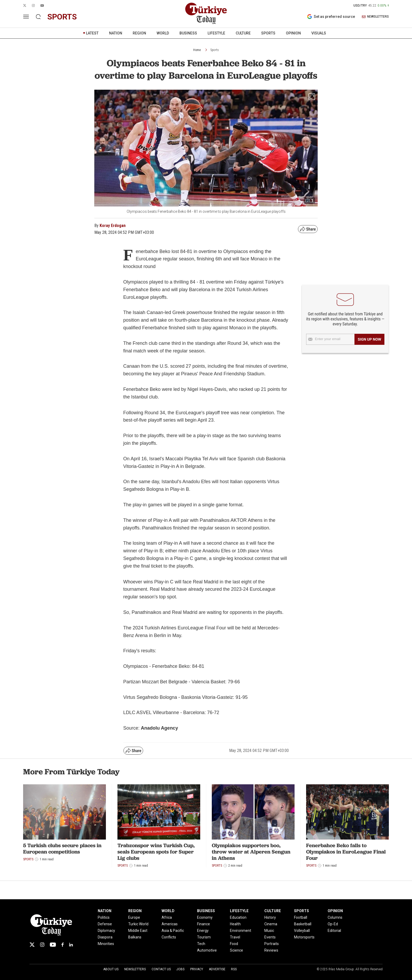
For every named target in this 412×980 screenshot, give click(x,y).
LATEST (92, 33)
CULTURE (243, 33)
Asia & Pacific (173, 931)
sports (62, 17)
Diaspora (105, 937)
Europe (134, 917)
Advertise (217, 969)
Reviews (271, 950)
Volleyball (302, 931)
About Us (111, 969)
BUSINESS (188, 33)
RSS (234, 969)
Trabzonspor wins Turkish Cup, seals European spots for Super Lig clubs (156, 852)
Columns (335, 917)
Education (238, 917)
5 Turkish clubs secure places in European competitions (62, 848)
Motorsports (304, 937)
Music (269, 931)
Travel (235, 937)
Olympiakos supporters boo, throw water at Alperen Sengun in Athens (251, 852)
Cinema (271, 924)
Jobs (180, 969)
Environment (241, 931)
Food (234, 944)
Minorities (106, 944)
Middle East (138, 931)
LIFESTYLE (216, 33)
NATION (116, 33)
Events (270, 937)
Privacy (197, 969)
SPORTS (268, 33)
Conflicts (169, 937)
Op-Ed (333, 924)
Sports (215, 50)
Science (236, 950)
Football (301, 917)
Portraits (272, 944)
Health (235, 924)
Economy (205, 917)
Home (197, 50)
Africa (167, 917)
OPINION (293, 33)
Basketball (303, 924)
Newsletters (135, 969)
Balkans (135, 937)
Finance (204, 924)
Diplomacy (106, 931)
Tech (201, 944)
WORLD (163, 33)
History (270, 917)
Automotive (207, 950)
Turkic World (138, 924)
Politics (104, 917)
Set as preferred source (331, 17)
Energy (203, 931)
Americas (170, 924)
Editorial (334, 931)
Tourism (204, 937)
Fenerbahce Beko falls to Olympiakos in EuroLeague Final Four (346, 852)
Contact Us (161, 969)
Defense (105, 924)
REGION (139, 33)
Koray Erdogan (113, 226)
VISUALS (319, 33)
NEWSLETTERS (375, 17)
